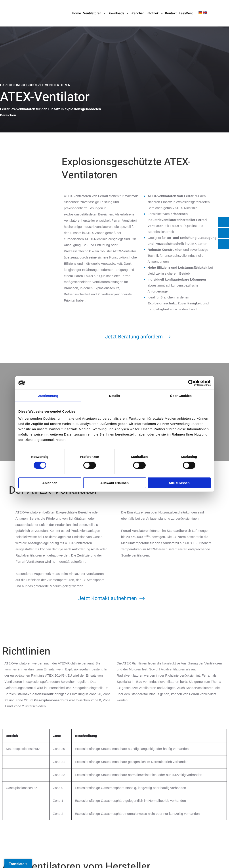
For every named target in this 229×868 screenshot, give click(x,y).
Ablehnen (50, 483)
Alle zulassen (179, 483)
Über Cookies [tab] (181, 396)
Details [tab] (114, 396)
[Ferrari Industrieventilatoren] (31, 13)
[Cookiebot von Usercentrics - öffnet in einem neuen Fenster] (191, 383)
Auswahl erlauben (114, 483)
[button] (103, 13)
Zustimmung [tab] (48, 396)
